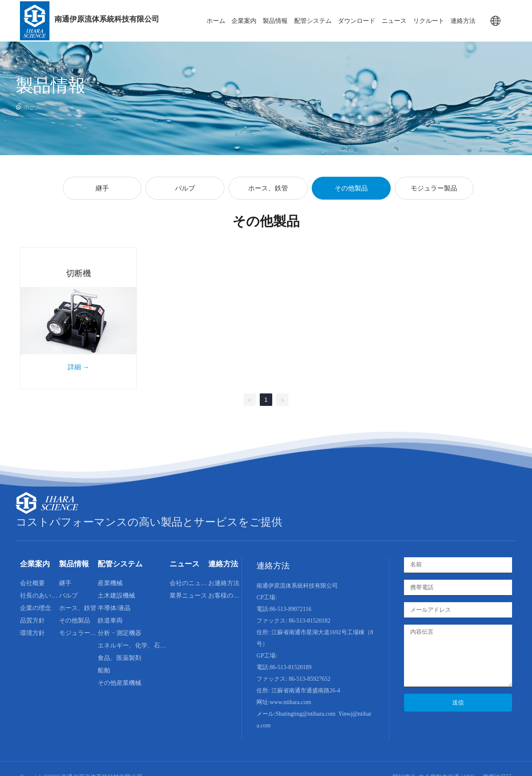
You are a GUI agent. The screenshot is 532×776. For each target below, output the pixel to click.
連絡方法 (273, 566)
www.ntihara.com (290, 702)
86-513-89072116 (291, 609)
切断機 (79, 273)
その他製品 (351, 188)
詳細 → (79, 367)
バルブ (185, 188)
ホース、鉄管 (268, 188)
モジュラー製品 (434, 188)
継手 (102, 188)
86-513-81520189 (291, 667)
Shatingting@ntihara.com (305, 714)
